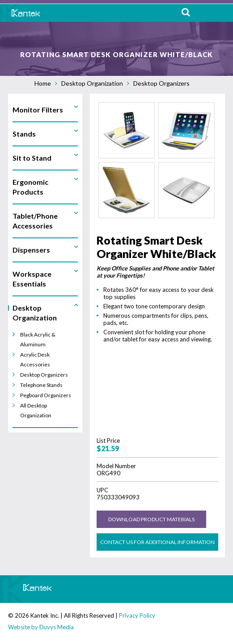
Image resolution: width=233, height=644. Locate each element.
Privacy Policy (137, 615)
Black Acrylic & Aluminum (38, 339)
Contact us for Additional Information (157, 542)
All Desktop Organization (36, 410)
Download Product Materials (151, 519)
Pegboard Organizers (46, 395)
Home (43, 83)
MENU (219, 13)
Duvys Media (57, 627)
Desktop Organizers (161, 83)
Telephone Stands (41, 385)
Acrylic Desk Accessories (35, 359)
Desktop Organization (92, 83)
